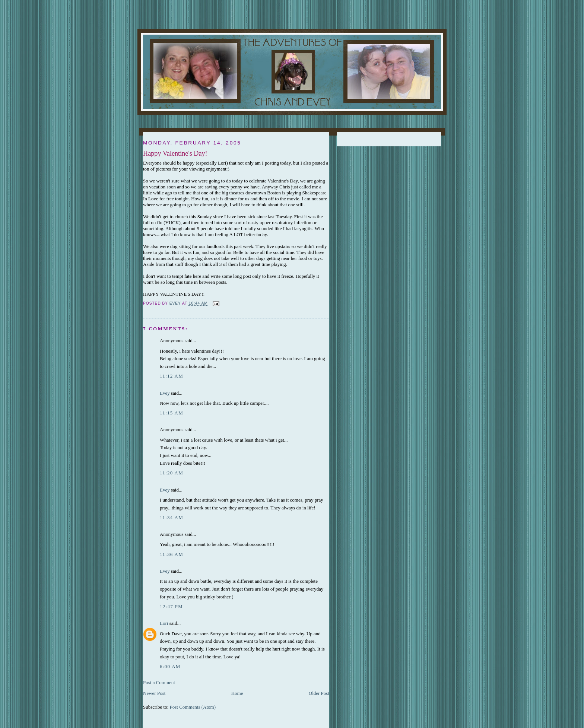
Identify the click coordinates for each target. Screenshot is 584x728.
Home (237, 693)
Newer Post (154, 693)
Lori (164, 623)
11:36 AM (172, 554)
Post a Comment (159, 682)
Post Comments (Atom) (193, 707)
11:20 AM (172, 473)
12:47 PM (171, 606)
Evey (165, 393)
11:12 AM (172, 376)
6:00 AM (170, 666)
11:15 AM (172, 413)
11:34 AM (172, 517)
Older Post (319, 693)
